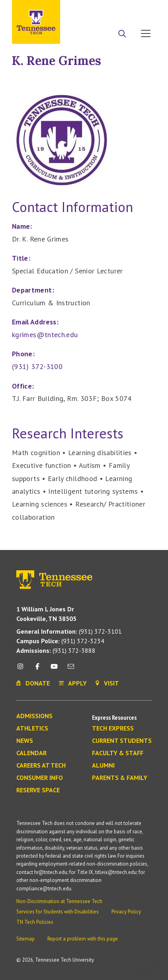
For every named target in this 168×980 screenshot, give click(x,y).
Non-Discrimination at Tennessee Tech (59, 901)
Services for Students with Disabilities (58, 912)
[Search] (122, 34)
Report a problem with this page (83, 939)
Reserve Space (38, 790)
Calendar (31, 753)
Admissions (34, 716)
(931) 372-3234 (60, 641)
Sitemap (25, 939)
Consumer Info (40, 778)
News (25, 741)
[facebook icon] (37, 669)
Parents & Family (120, 778)
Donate (114, 9)
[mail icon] (71, 669)
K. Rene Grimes (57, 61)
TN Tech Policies (35, 922)
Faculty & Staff (118, 753)
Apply (83, 9)
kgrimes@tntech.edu (45, 335)
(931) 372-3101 (69, 631)
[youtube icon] (54, 669)
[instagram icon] (22, 669)
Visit (143, 9)
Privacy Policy (126, 912)
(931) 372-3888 (56, 650)
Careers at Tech (41, 766)
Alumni (103, 766)
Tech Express (113, 729)
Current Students (122, 741)
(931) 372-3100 (37, 366)
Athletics (32, 729)
